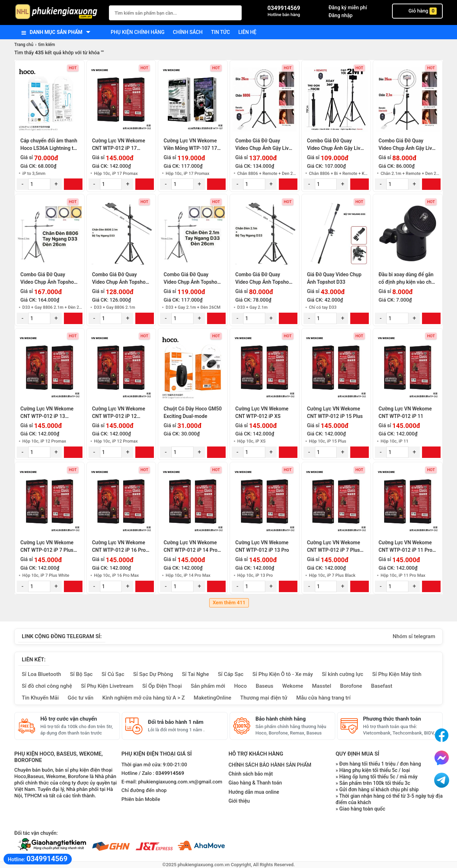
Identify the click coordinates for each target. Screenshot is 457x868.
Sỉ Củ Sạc (113, 674)
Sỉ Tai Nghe (195, 674)
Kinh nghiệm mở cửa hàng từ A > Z (144, 698)
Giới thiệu (239, 801)
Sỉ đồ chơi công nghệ (47, 686)
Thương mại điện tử (264, 698)
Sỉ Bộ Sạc (81, 674)
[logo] (58, 12)
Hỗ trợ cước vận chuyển (69, 719)
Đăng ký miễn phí (348, 7)
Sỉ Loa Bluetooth (41, 674)
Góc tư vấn (81, 698)
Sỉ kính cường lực (342, 674)
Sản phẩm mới (208, 686)
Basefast (381, 686)
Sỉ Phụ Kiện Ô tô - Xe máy (283, 674)
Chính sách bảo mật (251, 774)
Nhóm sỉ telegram (414, 636)
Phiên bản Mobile (141, 799)
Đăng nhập (340, 15)
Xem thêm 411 (229, 603)
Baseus (264, 686)
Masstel (322, 686)
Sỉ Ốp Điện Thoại (162, 686)
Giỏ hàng (417, 11)
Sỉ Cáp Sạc (231, 674)
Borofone (351, 686)
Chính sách (188, 32)
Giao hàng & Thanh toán (255, 783)
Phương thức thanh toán (392, 719)
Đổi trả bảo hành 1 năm (175, 722)
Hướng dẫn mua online (254, 792)
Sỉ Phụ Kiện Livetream (107, 686)
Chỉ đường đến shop (144, 791)
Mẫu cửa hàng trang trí (323, 698)
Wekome (293, 686)
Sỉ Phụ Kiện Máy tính (397, 674)
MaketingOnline (213, 698)
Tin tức (220, 32)
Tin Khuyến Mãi (40, 698)
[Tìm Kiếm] (234, 12)
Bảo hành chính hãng (281, 719)
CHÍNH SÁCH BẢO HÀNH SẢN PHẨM (270, 765)
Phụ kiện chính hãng (138, 32)
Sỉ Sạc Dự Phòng (153, 674)
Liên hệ (248, 32)
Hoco (241, 686)
